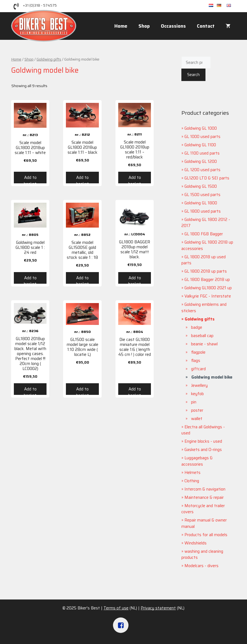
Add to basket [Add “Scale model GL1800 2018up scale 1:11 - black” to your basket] (83, 179)
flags (196, 361)
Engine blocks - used (203, 441)
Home (121, 26)
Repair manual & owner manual (204, 523)
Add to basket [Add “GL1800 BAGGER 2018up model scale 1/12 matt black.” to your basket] (135, 279)
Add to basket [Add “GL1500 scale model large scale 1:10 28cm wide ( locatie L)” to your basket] (83, 390)
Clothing (192, 481)
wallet (197, 419)
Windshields (195, 543)
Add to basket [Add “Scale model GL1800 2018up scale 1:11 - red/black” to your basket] (135, 179)
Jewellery (199, 385)
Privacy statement (158, 608)
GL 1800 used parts (203, 211)
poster (197, 410)
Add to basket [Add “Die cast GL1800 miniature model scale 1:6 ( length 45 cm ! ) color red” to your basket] (135, 390)
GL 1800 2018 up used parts (204, 260)
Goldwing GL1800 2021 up (208, 288)
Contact (206, 26)
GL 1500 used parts (202, 195)
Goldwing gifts (49, 59)
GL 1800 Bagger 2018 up (207, 280)
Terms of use (116, 608)
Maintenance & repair (204, 497)
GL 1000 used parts (202, 137)
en (231, 6)
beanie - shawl (204, 344)
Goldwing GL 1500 (201, 186)
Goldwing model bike (212, 377)
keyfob (197, 394)
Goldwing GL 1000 (201, 128)
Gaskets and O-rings (203, 450)
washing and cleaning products (202, 555)
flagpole (198, 352)
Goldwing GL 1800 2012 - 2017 (206, 223)
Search (193, 75)
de (222, 6)
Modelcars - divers (201, 566)
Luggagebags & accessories (197, 461)
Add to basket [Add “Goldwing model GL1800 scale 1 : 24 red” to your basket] (30, 279)
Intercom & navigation (205, 489)
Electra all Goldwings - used (203, 430)
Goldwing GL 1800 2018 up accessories (207, 245)
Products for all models (206, 535)
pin (194, 402)
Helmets (192, 473)
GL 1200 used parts (202, 170)
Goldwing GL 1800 (201, 203)
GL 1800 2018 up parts (206, 271)
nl (213, 6)
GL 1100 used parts (202, 153)
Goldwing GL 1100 (200, 145)
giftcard (198, 369)
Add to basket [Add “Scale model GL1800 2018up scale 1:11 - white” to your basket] (30, 179)
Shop (144, 26)
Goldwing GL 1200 (201, 161)
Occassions (173, 26)
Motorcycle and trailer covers (203, 509)
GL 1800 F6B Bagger (204, 234)
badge (197, 327)
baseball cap (202, 336)
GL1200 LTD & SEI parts (207, 178)
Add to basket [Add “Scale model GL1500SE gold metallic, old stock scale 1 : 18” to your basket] (83, 279)
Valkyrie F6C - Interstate (208, 296)
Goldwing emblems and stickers (204, 308)
